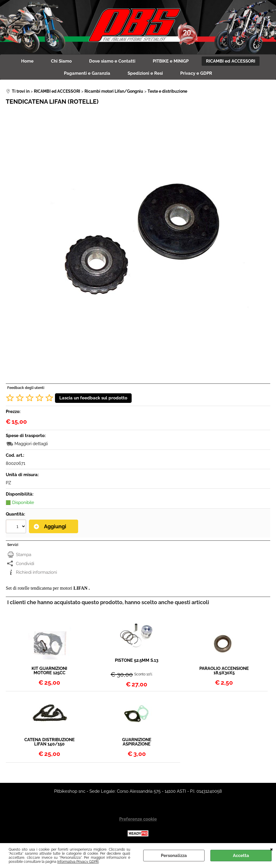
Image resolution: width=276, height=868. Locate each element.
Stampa (24, 555)
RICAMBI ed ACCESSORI (231, 61)
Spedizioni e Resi (145, 73)
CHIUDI (272, 849)
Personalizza (174, 856)
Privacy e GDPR (196, 73)
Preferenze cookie (138, 819)
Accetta (241, 856)
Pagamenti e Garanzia (87, 73)
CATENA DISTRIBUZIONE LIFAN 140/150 (49, 742)
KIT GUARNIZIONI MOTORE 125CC (49, 671)
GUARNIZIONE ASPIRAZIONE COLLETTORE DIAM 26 (137, 742)
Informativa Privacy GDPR (78, 862)
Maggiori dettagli (31, 444)
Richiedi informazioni (36, 572)
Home (27, 61)
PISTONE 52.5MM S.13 (137, 661)
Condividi (25, 564)
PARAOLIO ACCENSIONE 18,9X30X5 (224, 671)
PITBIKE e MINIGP (171, 61)
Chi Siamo (61, 61)
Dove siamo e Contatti (112, 61)
